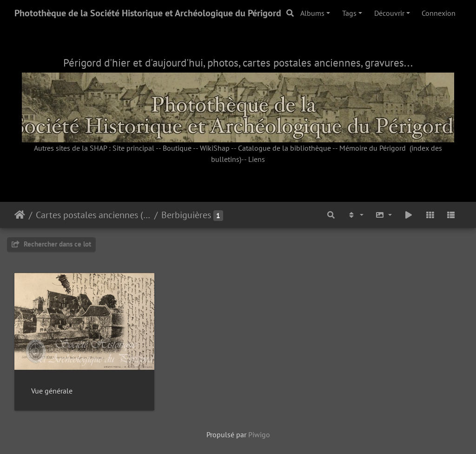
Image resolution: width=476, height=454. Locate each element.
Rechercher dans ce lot (51, 244)
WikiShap (215, 148)
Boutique (177, 148)
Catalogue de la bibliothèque (284, 148)
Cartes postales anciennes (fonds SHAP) (93, 215)
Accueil (20, 215)
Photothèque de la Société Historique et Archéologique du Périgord (148, 13)
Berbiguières (186, 215)
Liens (257, 159)
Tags (349, 13)
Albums (312, 13)
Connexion (439, 13)
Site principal (133, 148)
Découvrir (389, 13)
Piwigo (259, 434)
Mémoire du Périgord (373, 148)
